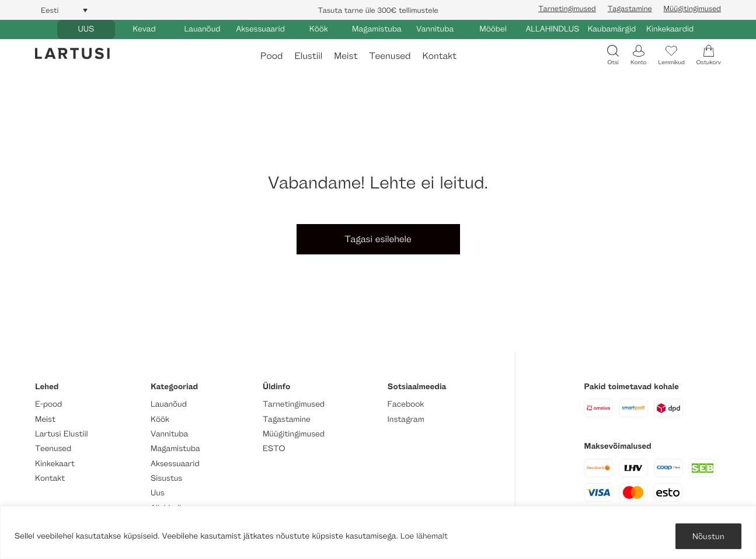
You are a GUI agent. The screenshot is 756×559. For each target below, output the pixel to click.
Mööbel (493, 29)
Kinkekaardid (670, 29)
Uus (158, 493)
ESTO (274, 448)
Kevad (144, 29)
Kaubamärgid (612, 29)
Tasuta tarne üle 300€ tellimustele (378, 10)
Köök (319, 29)
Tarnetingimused (567, 8)
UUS (86, 29)
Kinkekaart (55, 464)
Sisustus (166, 478)
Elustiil (308, 56)
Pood (271, 56)
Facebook (406, 404)
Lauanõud (203, 29)
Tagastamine (630, 8)
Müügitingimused (692, 8)
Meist (346, 56)
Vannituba (435, 29)
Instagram (406, 419)
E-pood (48, 404)
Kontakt (439, 56)
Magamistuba (377, 29)
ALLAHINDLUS (552, 29)
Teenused (390, 56)
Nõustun (708, 536)
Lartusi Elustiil (62, 434)
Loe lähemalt (424, 536)
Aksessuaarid (260, 29)
